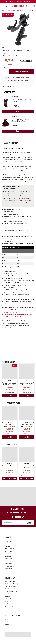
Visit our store (9, 599)
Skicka (30, 523)
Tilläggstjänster (9, 566)
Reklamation (8, 554)
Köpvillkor (8, 546)
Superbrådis (8, 544)
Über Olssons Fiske (10, 589)
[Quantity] (4, 72)
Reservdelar (8, 564)
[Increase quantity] (7, 71)
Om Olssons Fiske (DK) (11, 584)
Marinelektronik (11, 10)
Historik (3, 67)
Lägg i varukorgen (22, 72)
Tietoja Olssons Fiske (11, 591)
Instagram (8, 619)
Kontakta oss (8, 594)
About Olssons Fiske (10, 586)
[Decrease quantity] (7, 73)
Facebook (7, 622)
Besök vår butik (9, 596)
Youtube (7, 624)
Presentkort (8, 556)
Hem (3, 10)
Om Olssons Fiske (10, 581)
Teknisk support (9, 561)
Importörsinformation (8, 86)
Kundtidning (8, 604)
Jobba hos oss (9, 606)
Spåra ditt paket (9, 549)
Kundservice (8, 541)
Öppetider (8, 601)
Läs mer (10, 396)
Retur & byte (8, 551)
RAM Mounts (21, 10)
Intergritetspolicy (10, 569)
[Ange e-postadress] (13, 523)
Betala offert (8, 559)
